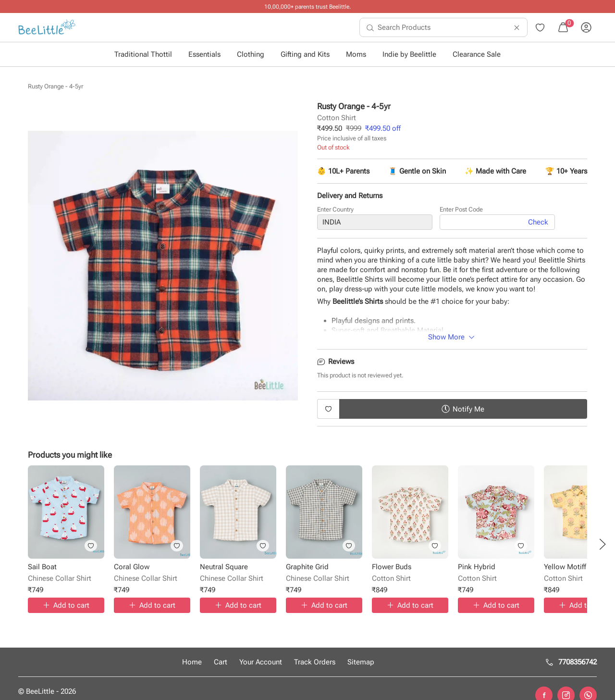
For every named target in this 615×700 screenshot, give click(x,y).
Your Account (261, 662)
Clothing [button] (251, 54)
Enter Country (335, 211)
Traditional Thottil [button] (143, 54)
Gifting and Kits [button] (305, 54)
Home (192, 662)
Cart (221, 662)
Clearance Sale (477, 54)
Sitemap (361, 662)
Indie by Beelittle (409, 54)
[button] (603, 544)
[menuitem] (47, 27)
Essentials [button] (204, 54)
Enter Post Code (461, 211)
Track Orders (315, 662)
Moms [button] (356, 54)
